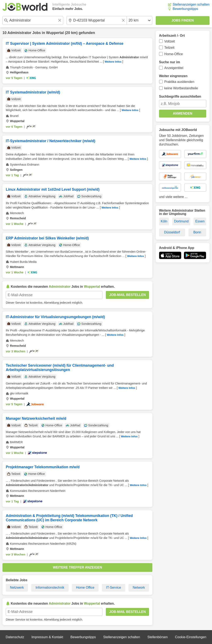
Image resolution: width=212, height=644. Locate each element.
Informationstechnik (50, 588)
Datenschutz (15, 637)
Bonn (197, 232)
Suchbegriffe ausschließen (180, 96)
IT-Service (113, 588)
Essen (200, 221)
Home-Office (174, 54)
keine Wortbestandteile (181, 88)
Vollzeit (170, 41)
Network (139, 588)
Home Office (85, 588)
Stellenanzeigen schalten (191, 4)
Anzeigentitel (174, 68)
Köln (164, 221)
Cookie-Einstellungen (191, 637)
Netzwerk (17, 588)
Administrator (19, 33)
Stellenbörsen (158, 637)
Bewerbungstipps (185, 9)
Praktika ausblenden (179, 82)
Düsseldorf (172, 232)
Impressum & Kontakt (47, 637)
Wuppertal (55, 33)
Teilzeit (169, 48)
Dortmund (181, 221)
